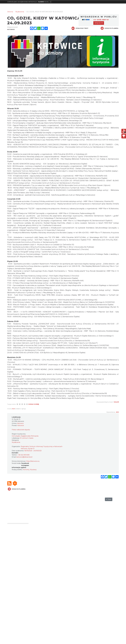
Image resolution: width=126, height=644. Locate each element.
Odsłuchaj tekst (80, 28)
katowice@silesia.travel (24, 457)
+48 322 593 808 (24, 455)
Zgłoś (116, 402)
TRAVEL (44, 2)
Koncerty (26, 470)
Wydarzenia (16, 442)
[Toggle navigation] (51, 2)
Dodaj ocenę (34, 404)
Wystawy (33, 470)
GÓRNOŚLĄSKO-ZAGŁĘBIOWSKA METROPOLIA (22, 2)
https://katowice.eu (33, 461)
